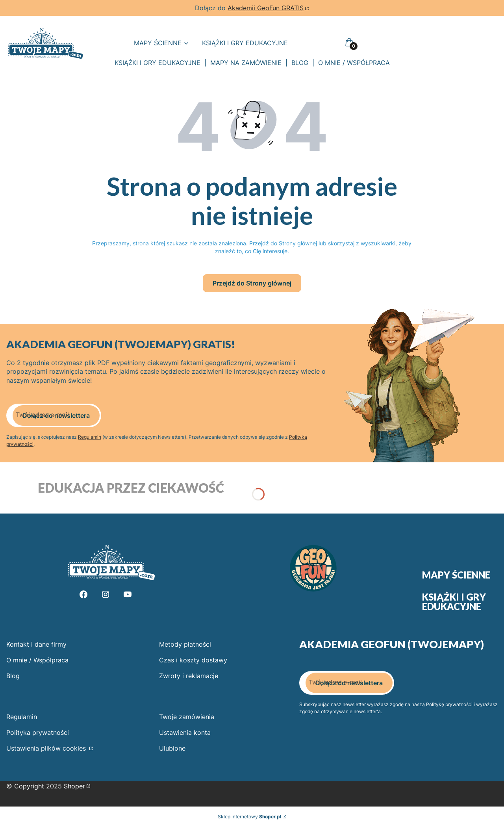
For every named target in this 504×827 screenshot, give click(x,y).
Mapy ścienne (456, 575)
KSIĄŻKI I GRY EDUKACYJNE (157, 63)
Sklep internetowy (249, 817)
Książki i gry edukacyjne (454, 602)
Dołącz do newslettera (56, 415)
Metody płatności (185, 644)
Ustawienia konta (185, 732)
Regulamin (90, 437)
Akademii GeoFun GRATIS (266, 8)
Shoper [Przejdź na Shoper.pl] (74, 786)
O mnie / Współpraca (37, 660)
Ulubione (172, 748)
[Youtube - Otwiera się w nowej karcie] (128, 594)
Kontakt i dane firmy (36, 644)
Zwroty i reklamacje (189, 676)
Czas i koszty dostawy (193, 660)
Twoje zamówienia (187, 717)
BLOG (300, 63)
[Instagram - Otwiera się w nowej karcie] (106, 594)
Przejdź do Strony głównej (252, 283)
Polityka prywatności (38, 732)
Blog (13, 676)
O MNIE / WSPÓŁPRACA (354, 63)
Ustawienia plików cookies (47, 748)
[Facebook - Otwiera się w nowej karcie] (83, 594)
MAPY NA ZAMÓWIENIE (246, 63)
